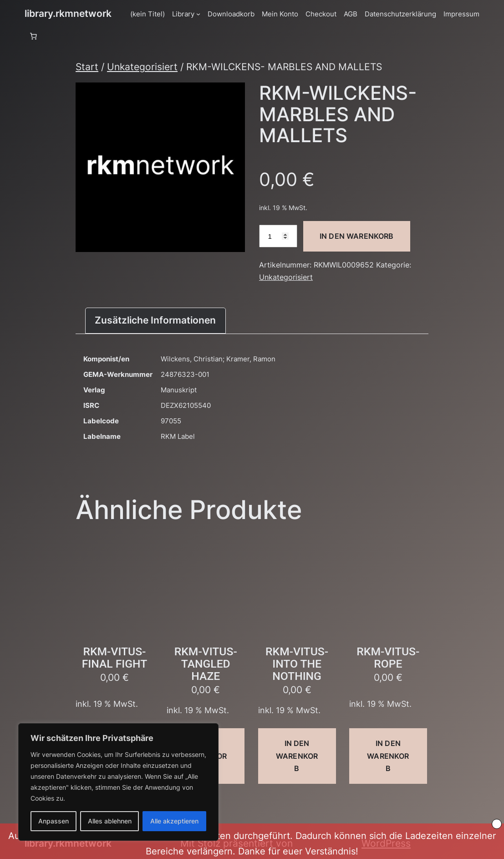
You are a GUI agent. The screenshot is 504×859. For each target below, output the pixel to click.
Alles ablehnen (110, 821)
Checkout (321, 14)
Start (87, 67)
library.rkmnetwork (68, 13)
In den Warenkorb (357, 236)
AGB (351, 14)
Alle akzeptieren (174, 821)
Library (183, 14)
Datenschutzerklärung (400, 14)
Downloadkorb (231, 14)
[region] (118, 782)
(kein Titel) (148, 14)
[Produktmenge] (278, 236)
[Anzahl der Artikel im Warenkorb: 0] (33, 36)
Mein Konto (280, 14)
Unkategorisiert (142, 67)
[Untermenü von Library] (198, 14)
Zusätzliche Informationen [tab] (155, 320)
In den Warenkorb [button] (297, 756)
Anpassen (53, 821)
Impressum (461, 14)
